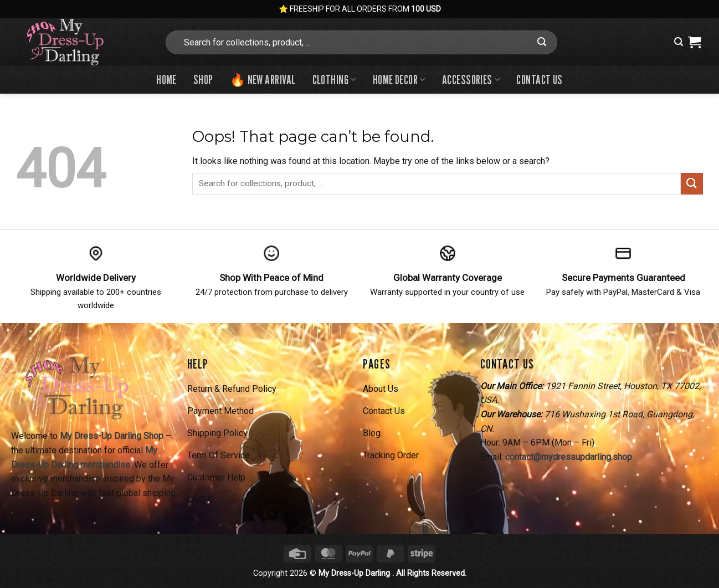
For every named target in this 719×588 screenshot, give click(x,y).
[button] (679, 42)
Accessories (471, 80)
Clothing (334, 80)
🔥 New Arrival (263, 80)
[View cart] (694, 42)
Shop (203, 80)
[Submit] (542, 42)
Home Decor (399, 80)
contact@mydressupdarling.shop (569, 457)
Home (166, 80)
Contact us (539, 80)
